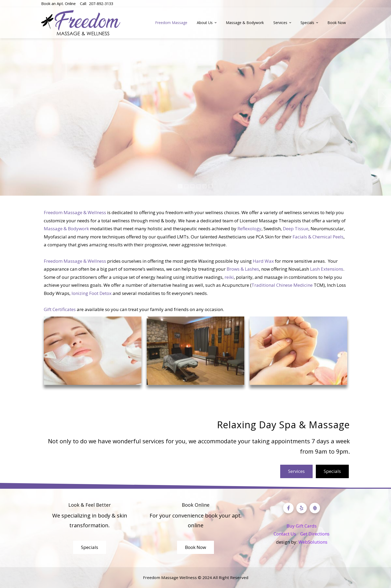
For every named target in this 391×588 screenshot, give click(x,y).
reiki (229, 277)
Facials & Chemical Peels (318, 237)
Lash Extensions (327, 269)
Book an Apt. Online (58, 3)
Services (283, 23)
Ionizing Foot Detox (92, 293)
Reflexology (249, 229)
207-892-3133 (101, 3)
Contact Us (285, 534)
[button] (180, 186)
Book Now (337, 23)
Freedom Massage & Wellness (75, 212)
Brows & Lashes (243, 269)
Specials (310, 23)
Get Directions (315, 534)
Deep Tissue (296, 229)
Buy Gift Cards (302, 526)
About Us (207, 23)
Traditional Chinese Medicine (282, 285)
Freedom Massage (171, 23)
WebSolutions (313, 542)
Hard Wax (263, 261)
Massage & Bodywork (245, 23)
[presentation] (7, 98)
